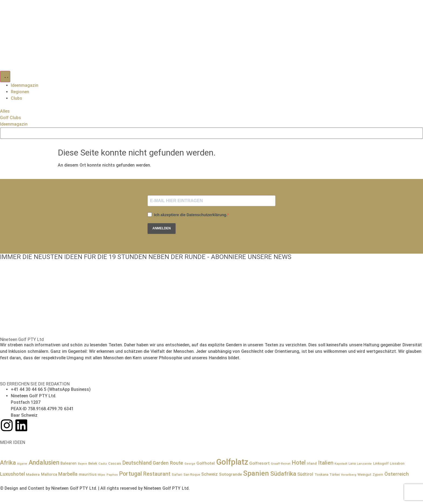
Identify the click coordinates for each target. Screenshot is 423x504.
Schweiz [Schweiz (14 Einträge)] (209, 474)
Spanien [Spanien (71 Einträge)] (256, 473)
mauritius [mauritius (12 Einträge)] (88, 474)
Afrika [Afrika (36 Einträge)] (8, 463)
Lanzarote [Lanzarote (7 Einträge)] (364, 464)
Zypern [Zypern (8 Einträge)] (378, 475)
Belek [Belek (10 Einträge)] (93, 463)
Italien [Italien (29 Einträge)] (326, 463)
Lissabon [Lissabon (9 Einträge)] (397, 463)
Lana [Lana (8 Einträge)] (352, 464)
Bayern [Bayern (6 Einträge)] (83, 464)
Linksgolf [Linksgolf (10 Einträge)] (381, 463)
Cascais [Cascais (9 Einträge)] (115, 463)
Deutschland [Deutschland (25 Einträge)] (137, 463)
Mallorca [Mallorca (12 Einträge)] (49, 474)
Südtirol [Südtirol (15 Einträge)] (305, 474)
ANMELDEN (162, 228)
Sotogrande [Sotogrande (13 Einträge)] (231, 474)
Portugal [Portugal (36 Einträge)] (130, 474)
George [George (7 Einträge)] (190, 464)
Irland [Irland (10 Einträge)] (312, 463)
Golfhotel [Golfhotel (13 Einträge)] (206, 463)
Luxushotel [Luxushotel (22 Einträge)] (12, 474)
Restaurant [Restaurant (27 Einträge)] (157, 474)
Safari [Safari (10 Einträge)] (177, 474)
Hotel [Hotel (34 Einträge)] (299, 463)
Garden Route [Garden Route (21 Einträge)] (168, 463)
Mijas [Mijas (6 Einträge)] (101, 475)
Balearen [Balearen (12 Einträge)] (69, 463)
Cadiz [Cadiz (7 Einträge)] (103, 464)
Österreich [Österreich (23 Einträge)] (397, 474)
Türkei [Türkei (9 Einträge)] (335, 474)
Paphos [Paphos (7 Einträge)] (112, 475)
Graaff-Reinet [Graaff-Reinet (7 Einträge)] (281, 464)
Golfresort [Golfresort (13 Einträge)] (260, 463)
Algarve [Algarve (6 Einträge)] (22, 464)
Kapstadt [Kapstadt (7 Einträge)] (341, 464)
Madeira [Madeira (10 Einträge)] (33, 474)
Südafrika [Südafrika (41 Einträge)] (283, 474)
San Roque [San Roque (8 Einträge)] (192, 475)
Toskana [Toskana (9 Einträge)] (321, 474)
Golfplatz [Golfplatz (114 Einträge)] (232, 462)
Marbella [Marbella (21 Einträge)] (68, 474)
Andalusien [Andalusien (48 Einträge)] (44, 462)
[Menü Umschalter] (5, 77)
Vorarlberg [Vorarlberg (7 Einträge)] (349, 475)
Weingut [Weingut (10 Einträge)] (364, 474)
